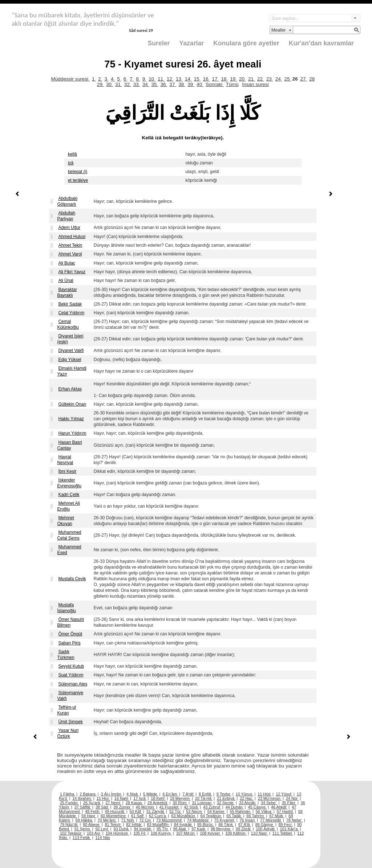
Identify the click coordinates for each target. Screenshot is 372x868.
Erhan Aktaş (70, 389)
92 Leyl (102, 829)
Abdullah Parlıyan (66, 216)
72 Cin (146, 820)
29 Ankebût (158, 803)
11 (161, 79)
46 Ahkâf (279, 807)
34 (146, 84)
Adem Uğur (69, 228)
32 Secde (226, 803)
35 (155, 84)
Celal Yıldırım (71, 313)
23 (270, 79)
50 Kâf (136, 811)
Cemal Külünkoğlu (68, 324)
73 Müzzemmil (169, 820)
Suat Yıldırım (71, 675)
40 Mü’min (145, 807)
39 (191, 84)
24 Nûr (292, 798)
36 (164, 84)
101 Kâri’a (290, 829)
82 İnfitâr (134, 824)
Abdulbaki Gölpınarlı (67, 201)
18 (224, 79)
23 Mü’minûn (270, 798)
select (356, 18)
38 (182, 84)
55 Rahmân (241, 811)
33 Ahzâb (248, 803)
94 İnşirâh (143, 829)
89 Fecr (286, 824)
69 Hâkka (84, 820)
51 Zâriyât (156, 811)
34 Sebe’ (269, 803)
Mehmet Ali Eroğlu (68, 506)
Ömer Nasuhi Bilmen (70, 622)
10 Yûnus (245, 794)
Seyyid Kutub (71, 666)
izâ (71, 163)
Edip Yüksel (70, 360)
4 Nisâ (133, 794)
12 (170, 79)
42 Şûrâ (191, 807)
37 (173, 84)
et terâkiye (78, 180)
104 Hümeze (118, 833)
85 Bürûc (206, 824)
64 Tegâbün (211, 816)
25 (288, 79)
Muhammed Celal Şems (69, 535)
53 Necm (195, 811)
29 (100, 84)
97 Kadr (199, 829)
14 (188, 79)
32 (128, 84)
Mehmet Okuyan (65, 521)
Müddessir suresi (70, 79)
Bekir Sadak (70, 304)
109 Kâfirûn (236, 833)
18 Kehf (158, 798)
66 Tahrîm (256, 816)
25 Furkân (69, 803)
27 (304, 79)
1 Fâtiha (68, 794)
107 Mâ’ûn (186, 833)
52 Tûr (175, 811)
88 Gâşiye (265, 824)
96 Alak (180, 829)
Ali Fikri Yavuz (72, 272)
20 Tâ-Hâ (204, 798)
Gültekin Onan (72, 404)
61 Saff (138, 816)
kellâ (72, 154)
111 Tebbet (283, 833)
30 (110, 84)
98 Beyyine (221, 829)
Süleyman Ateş (73, 684)
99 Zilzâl (244, 829)
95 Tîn (163, 829)
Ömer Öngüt (70, 634)
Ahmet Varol (70, 254)
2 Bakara (88, 794)
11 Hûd (264, 794)
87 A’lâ (245, 824)
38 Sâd (102, 807)
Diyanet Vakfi (71, 351)
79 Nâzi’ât (69, 824)
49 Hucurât (115, 811)
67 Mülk (277, 816)
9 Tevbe (224, 794)
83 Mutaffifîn (159, 824)
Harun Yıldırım (72, 433)
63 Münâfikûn (183, 816)
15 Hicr (103, 798)
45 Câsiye (257, 807)
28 (312, 79)
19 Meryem (180, 798)
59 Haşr (89, 816)
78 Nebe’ (295, 820)
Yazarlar (191, 43)
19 (233, 79)
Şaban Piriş (69, 643)
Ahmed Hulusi (72, 237)
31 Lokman (202, 803)
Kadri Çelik (69, 495)
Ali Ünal (66, 281)
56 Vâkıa (264, 811)
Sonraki (215, 84)
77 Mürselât (271, 820)
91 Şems (83, 829)
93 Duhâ (121, 829)
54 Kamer (217, 811)
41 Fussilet (170, 807)
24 (279, 79)
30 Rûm (180, 803)
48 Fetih (93, 811)
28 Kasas (134, 803)
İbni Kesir (67, 471)
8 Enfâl (205, 794)
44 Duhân (235, 807)
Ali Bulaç (67, 263)
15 (197, 79)
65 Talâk (234, 816)
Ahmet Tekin (70, 245)
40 (200, 84)
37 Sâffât (83, 807)
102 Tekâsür (71, 833)
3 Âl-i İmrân (112, 794)
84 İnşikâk (183, 824)
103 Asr (94, 833)
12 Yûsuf (284, 794)
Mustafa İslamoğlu (66, 608)
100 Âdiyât (266, 829)
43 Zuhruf (212, 807)
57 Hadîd (285, 811)
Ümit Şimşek (70, 722)
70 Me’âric (107, 820)
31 (119, 84)
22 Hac (246, 798)
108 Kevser (210, 833)
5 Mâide (151, 794)
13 (179, 79)
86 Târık (226, 824)
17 (215, 79)
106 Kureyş (161, 833)
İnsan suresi (255, 84)
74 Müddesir (199, 820)
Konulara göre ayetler (246, 43)
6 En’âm (170, 794)
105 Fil (140, 833)
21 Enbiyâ (226, 798)
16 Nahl (122, 798)
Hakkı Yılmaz (71, 419)
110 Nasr (260, 833)
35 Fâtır (289, 803)
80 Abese (92, 824)
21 (252, 79)
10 (152, 79)
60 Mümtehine (114, 816)
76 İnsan (248, 820)
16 (206, 79)
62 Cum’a (158, 816)
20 (242, 79)
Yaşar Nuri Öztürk (68, 733)
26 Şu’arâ (92, 803)
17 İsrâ (140, 798)
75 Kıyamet (225, 820)
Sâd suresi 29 (141, 30)
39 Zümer (122, 807)
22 (261, 79)
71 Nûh (128, 820)
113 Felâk (82, 838)
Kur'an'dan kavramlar (321, 43)
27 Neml (113, 803)
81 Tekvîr (113, 824)
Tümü (232, 84)
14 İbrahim (82, 798)
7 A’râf (188, 794)
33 (137, 84)
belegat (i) (78, 172)
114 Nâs (103, 838)
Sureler (159, 43)
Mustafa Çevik (72, 579)
